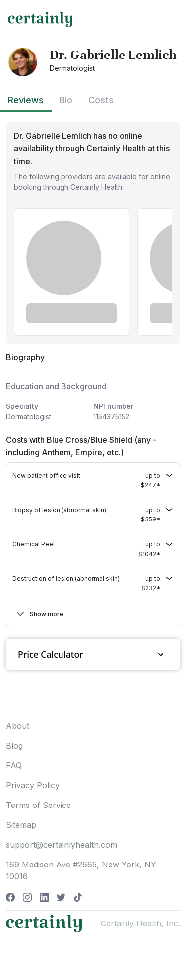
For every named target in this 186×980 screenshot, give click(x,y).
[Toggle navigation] (169, 19)
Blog (14, 746)
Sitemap (21, 825)
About (18, 726)
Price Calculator (93, 655)
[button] (93, 480)
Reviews (26, 100)
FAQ (14, 765)
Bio (66, 100)
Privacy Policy (33, 785)
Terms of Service (38, 805)
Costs (101, 100)
